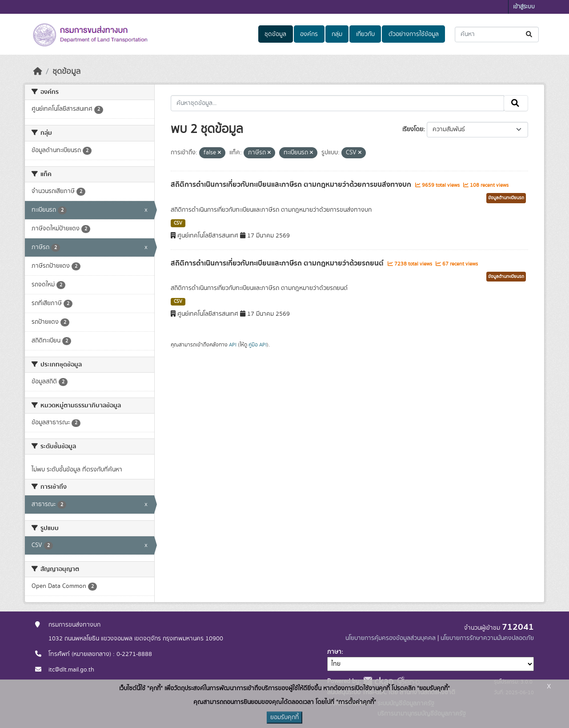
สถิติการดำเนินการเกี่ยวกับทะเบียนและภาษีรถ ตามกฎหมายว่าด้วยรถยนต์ (278, 263)
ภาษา (334, 652)
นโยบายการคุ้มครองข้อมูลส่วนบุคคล (391, 638)
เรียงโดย (413, 129)
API (233, 345)
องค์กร (309, 34)
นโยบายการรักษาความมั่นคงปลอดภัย (487, 638)
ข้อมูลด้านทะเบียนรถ (506, 198)
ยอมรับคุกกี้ (284, 717)
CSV (178, 223)
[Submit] (530, 34)
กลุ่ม (337, 34)
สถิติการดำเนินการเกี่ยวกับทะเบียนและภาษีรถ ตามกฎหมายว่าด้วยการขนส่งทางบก (292, 185)
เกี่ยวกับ (365, 34)
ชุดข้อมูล (275, 34)
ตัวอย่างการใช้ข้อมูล (414, 34)
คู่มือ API (258, 345)
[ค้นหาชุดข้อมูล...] (497, 34)
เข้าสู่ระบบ (524, 7)
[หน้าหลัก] (38, 72)
